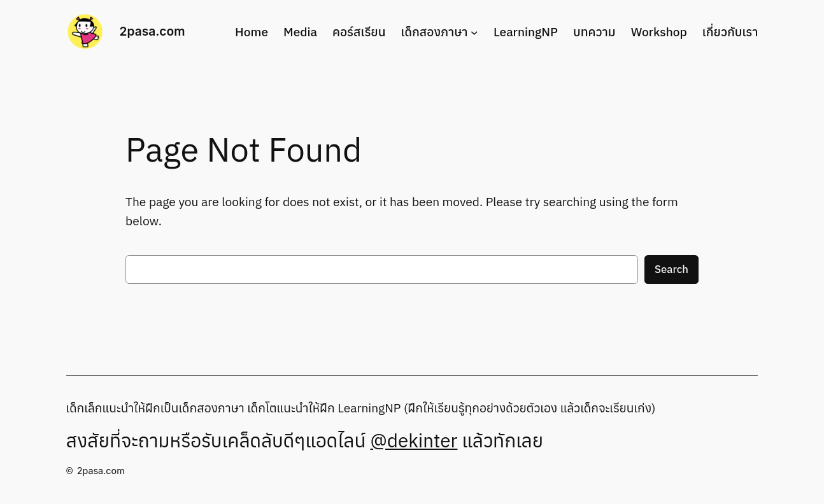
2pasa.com (153, 31)
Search (671, 269)
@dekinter (414, 440)
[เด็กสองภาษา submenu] (474, 32)
